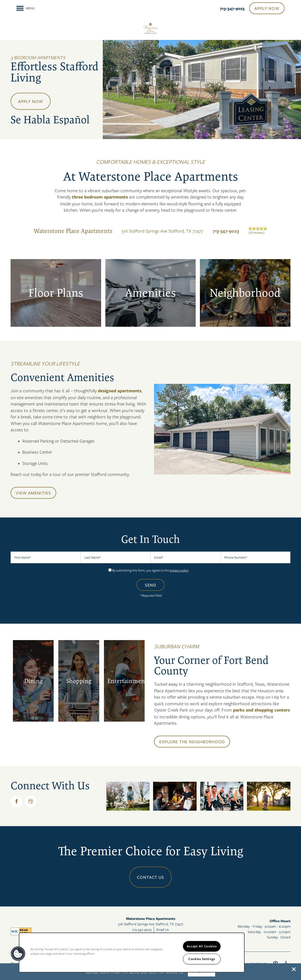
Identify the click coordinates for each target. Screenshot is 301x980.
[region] (132, 953)
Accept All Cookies (202, 946)
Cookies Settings (202, 959)
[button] (294, 969)
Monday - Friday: (250, 926)
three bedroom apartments (100, 197)
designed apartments (119, 391)
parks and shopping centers (261, 710)
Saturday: (255, 932)
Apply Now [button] (31, 101)
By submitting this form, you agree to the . (151, 570)
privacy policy (179, 570)
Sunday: (273, 937)
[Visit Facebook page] (16, 801)
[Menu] (26, 8)
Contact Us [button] (151, 877)
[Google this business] (31, 801)
